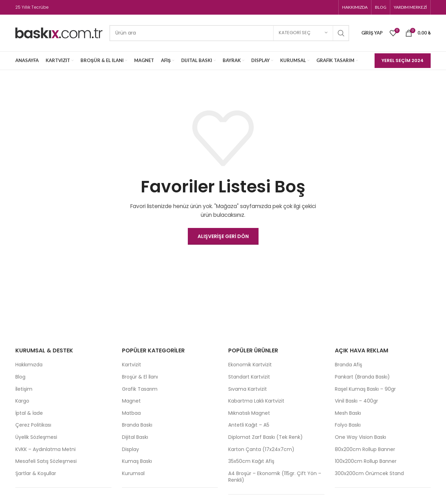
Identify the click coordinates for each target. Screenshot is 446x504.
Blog (20, 377)
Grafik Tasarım (140, 389)
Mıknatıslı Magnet (249, 413)
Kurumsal (133, 474)
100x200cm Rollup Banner (366, 461)
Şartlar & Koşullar (36, 474)
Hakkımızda (29, 365)
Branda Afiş (348, 365)
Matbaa (131, 413)
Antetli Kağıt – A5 (249, 425)
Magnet (131, 401)
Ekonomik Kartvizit (250, 365)
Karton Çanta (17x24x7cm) (261, 449)
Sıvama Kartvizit (248, 389)
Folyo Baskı (348, 425)
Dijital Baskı (135, 437)
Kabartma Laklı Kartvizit (256, 401)
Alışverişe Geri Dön (223, 236)
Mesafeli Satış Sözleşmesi (46, 461)
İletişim (24, 389)
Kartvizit (132, 365)
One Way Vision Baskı (360, 437)
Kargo (22, 401)
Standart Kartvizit (249, 377)
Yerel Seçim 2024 (403, 60)
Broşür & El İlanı (140, 377)
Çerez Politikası (33, 425)
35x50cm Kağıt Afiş (251, 461)
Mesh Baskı (348, 413)
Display (130, 449)
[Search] (229, 33)
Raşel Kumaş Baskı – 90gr (365, 389)
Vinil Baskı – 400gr (356, 401)
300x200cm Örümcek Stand (369, 474)
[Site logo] (59, 32)
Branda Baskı (137, 425)
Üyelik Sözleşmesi (36, 437)
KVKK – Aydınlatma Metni (45, 449)
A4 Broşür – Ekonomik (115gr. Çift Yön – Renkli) (275, 477)
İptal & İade (29, 413)
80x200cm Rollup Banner (365, 449)
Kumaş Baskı (137, 461)
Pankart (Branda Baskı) (362, 377)
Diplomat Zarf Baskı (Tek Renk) (266, 437)
